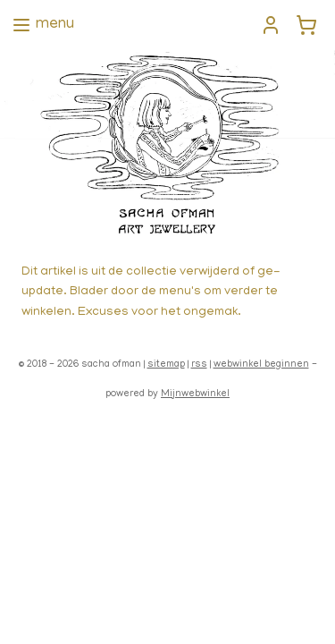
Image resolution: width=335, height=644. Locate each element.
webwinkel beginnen (261, 365)
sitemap (166, 365)
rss (199, 365)
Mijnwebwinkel (195, 394)
